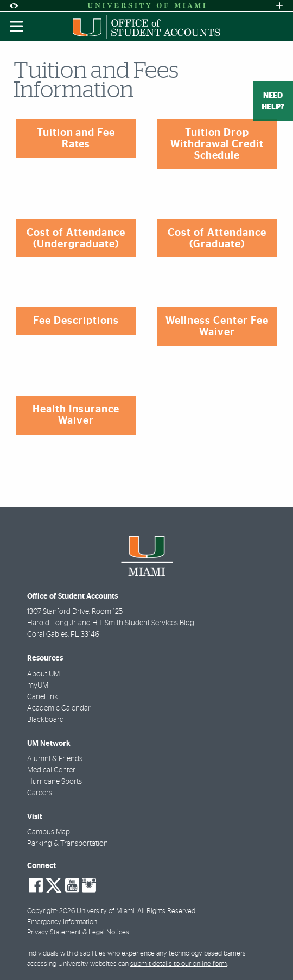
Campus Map (49, 832)
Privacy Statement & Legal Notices (78, 932)
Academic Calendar (59, 708)
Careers (40, 793)
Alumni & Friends (55, 759)
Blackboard (46, 720)
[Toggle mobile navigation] (17, 27)
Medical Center (51, 770)
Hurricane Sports (55, 782)
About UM (43, 674)
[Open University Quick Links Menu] (279, 6)
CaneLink (43, 697)
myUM (38, 686)
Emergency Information (62, 922)
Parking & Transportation (68, 844)
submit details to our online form (179, 964)
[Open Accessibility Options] (14, 6)
